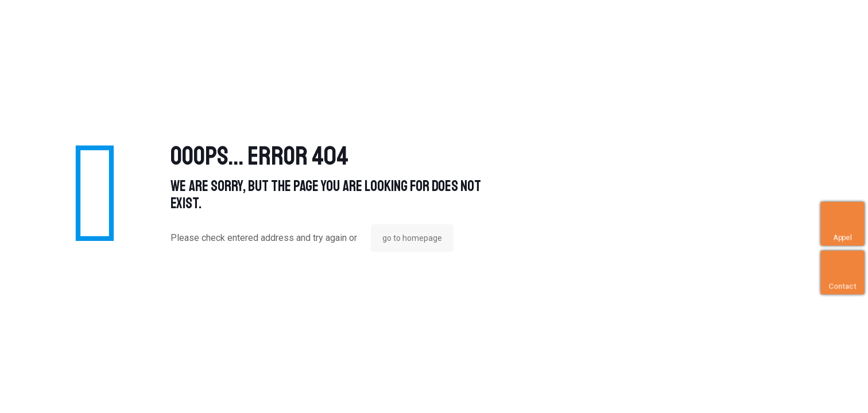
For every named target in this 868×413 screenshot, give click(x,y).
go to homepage (412, 238)
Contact (843, 286)
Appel (843, 237)
